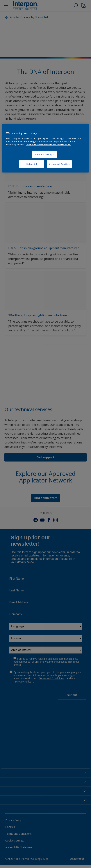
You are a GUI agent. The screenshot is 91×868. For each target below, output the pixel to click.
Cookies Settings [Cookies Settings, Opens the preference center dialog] (44, 154)
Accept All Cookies (59, 164)
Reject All (32, 164)
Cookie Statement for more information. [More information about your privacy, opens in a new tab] (48, 145)
